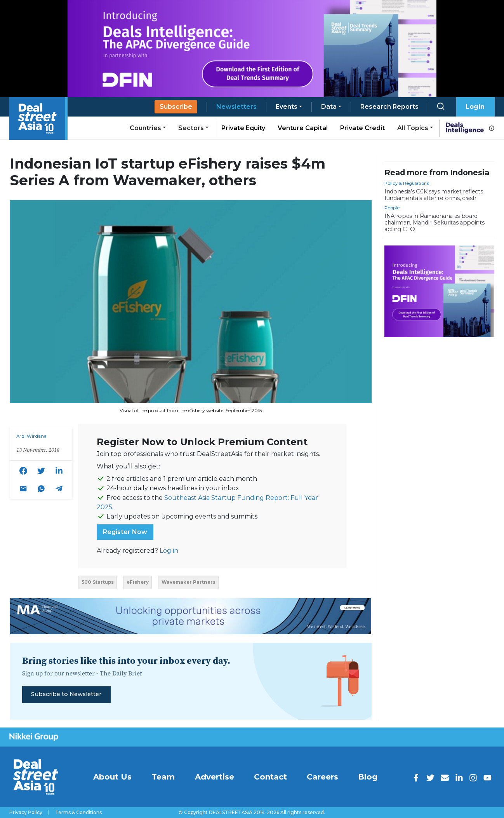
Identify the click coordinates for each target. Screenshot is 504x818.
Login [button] (475, 107)
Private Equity (243, 128)
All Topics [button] (413, 128)
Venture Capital (303, 128)
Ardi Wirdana (31, 436)
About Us (112, 777)
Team (163, 777)
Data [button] (329, 107)
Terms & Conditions (78, 813)
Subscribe (176, 107)
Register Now (125, 532)
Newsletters (236, 107)
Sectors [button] (191, 128)
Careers (322, 777)
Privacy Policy (26, 813)
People (392, 208)
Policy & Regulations (407, 183)
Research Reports (389, 107)
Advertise (215, 777)
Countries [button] (145, 128)
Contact (270, 777)
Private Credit (362, 128)
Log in (169, 551)
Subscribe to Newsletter (66, 694)
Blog (368, 777)
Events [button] (287, 107)
